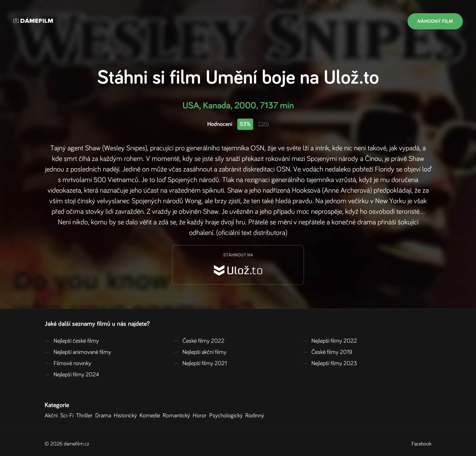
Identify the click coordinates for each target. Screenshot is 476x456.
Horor (201, 416)
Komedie (151, 416)
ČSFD (264, 124)
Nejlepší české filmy (72, 341)
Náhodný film (435, 21)
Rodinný (256, 416)
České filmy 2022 (199, 341)
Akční (52, 416)
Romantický (178, 416)
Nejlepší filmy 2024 (72, 375)
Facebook (421, 444)
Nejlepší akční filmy (200, 352)
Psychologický (227, 416)
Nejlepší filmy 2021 (200, 363)
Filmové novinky (68, 363)
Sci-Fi (68, 416)
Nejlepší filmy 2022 (330, 341)
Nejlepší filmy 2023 (330, 363)
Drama (104, 416)
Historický (127, 416)
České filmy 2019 (327, 352)
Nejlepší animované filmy (78, 352)
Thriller (86, 416)
